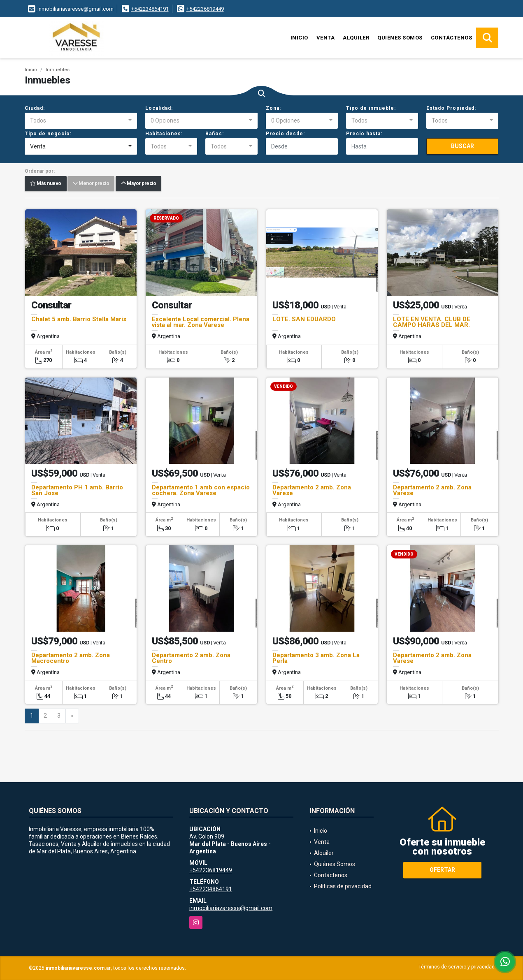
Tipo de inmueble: (371, 108)
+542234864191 (150, 9)
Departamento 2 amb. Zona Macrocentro (71, 658)
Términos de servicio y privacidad (457, 967)
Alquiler (356, 38)
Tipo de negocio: (48, 134)
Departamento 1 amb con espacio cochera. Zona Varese (201, 490)
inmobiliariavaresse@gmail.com (231, 908)
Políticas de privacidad (343, 886)
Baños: (215, 134)
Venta (326, 38)
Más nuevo (46, 184)
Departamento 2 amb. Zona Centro (191, 658)
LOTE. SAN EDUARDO (304, 319)
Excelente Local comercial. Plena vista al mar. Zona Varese (201, 322)
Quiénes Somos (400, 38)
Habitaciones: (164, 134)
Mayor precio (138, 184)
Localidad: (159, 108)
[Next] (72, 716)
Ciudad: (35, 108)
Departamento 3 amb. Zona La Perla (316, 658)
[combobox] (81, 121)
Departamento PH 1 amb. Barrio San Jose (77, 490)
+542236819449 (205, 9)
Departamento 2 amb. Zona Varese (312, 490)
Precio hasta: (364, 134)
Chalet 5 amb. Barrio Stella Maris (79, 319)
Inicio (299, 38)
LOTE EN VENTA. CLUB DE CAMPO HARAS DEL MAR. (432, 322)
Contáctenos (452, 38)
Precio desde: (285, 134)
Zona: (273, 108)
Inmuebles (58, 70)
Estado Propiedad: (451, 108)
